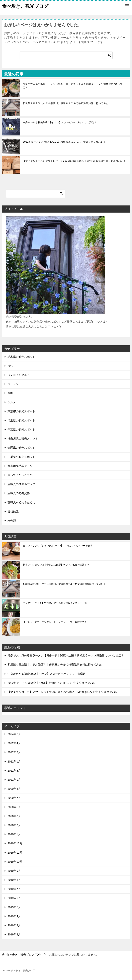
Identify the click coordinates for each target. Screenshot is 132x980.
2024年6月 (14, 734)
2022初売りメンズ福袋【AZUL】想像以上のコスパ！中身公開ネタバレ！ (64, 142)
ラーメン (13, 384)
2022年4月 (14, 743)
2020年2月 (14, 825)
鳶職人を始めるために (21, 502)
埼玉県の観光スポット (21, 420)
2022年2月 (14, 752)
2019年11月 (15, 853)
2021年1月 (14, 780)
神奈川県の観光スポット (23, 439)
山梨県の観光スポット (21, 457)
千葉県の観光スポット (21, 429)
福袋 (10, 366)
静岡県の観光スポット (21, 448)
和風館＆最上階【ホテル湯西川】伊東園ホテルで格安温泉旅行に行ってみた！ (67, 103)
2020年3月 (14, 816)
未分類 (12, 521)
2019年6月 (14, 898)
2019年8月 (14, 880)
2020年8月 (14, 789)
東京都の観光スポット (21, 411)
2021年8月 (14, 771)
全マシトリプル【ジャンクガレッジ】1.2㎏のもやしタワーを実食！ (59, 546)
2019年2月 (14, 934)
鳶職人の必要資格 (19, 493)
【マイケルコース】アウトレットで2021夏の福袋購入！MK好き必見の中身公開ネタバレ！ (74, 161)
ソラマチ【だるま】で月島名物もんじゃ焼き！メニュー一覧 (55, 603)
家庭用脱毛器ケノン (20, 466)
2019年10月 (15, 862)
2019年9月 (14, 871)
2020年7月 (14, 798)
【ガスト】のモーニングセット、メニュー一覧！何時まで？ (55, 622)
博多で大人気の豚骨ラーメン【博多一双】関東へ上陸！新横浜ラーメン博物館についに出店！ (73, 86)
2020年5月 (14, 807)
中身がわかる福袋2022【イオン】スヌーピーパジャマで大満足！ (60, 122)
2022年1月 (14, 762)
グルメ (12, 402)
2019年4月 (14, 916)
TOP (24, 955)
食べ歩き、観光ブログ (25, 6)
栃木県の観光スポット (21, 357)
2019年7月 (14, 889)
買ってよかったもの (20, 475)
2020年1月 (14, 834)
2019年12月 (15, 843)
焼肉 (10, 393)
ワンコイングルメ (19, 375)
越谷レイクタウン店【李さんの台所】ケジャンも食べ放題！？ (56, 565)
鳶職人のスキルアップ (21, 484)
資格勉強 (13, 511)
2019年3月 (14, 925)
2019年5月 (14, 907)
